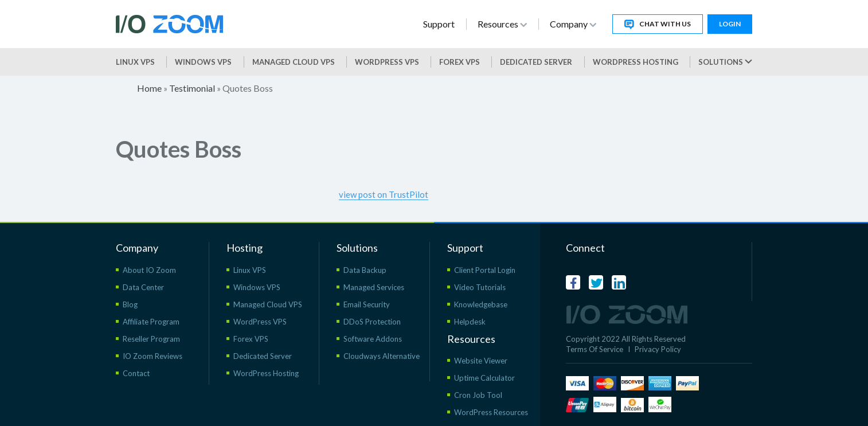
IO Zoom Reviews (153, 356)
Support (439, 24)
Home (149, 88)
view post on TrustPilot (384, 194)
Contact (136, 373)
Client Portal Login (485, 270)
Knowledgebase (481, 304)
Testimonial (192, 88)
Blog (130, 304)
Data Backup (365, 270)
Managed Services (374, 287)
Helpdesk (470, 322)
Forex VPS (460, 62)
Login (730, 24)
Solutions (725, 62)
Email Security (367, 304)
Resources (502, 24)
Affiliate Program (151, 322)
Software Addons (373, 339)
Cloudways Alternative (382, 356)
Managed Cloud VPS (294, 62)
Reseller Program (151, 339)
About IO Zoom (149, 270)
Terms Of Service (595, 349)
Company (573, 24)
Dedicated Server (536, 62)
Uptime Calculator (484, 378)
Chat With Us (658, 24)
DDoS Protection (372, 322)
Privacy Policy (658, 349)
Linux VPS (135, 62)
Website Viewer (481, 361)
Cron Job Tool (478, 395)
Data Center (143, 287)
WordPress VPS (260, 322)
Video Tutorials (480, 287)
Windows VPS (203, 62)
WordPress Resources (491, 412)
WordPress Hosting (636, 62)
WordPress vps (387, 62)
